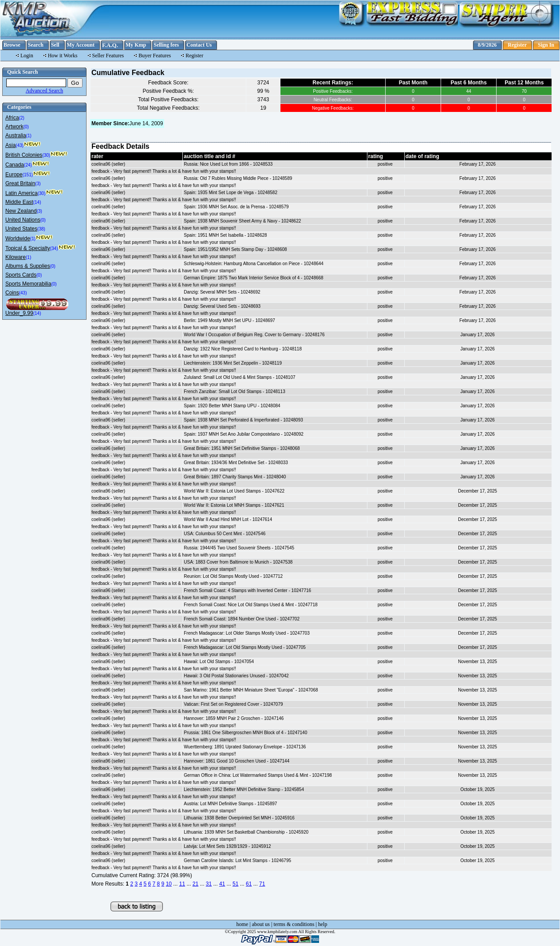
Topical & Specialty (28, 248)
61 (249, 884)
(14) (37, 202)
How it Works (63, 56)
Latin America (22, 193)
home (243, 924)
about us (261, 924)
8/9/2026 (487, 45)
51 (235, 884)
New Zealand (21, 211)
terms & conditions (294, 924)
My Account (81, 45)
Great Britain (20, 183)
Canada (15, 165)
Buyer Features (155, 56)
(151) (28, 175)
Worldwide (18, 238)
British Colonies (24, 155)
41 (222, 884)
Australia (16, 135)
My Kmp (136, 45)
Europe (14, 175)
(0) (26, 127)
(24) (28, 165)
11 (182, 884)
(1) (29, 136)
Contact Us (199, 45)
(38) (41, 229)
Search (36, 45)
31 (209, 884)
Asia (10, 145)
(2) (22, 118)
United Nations (23, 220)
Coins (12, 293)
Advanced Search (44, 91)
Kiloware (16, 257)
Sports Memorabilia (28, 284)
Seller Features (108, 56)
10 (169, 884)
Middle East (19, 202)
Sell (55, 45)
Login (27, 56)
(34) (54, 248)
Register (517, 45)
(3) (38, 184)
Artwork (14, 127)
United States (21, 229)
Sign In (546, 45)
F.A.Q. (110, 45)
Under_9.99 (19, 313)
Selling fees (166, 45)
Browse (12, 45)
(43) (20, 145)
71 (262, 884)
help (323, 924)
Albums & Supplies (28, 266)
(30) (46, 155)
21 (195, 884)
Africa (12, 118)
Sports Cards (21, 275)
